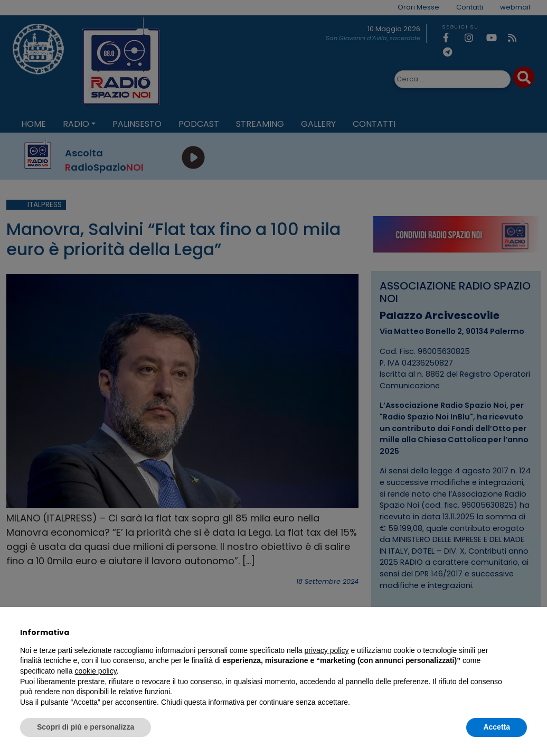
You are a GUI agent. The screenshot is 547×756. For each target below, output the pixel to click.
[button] (522, 632)
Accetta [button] (497, 727)
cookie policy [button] (96, 671)
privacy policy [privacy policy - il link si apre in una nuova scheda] (327, 650)
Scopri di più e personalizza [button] (86, 727)
